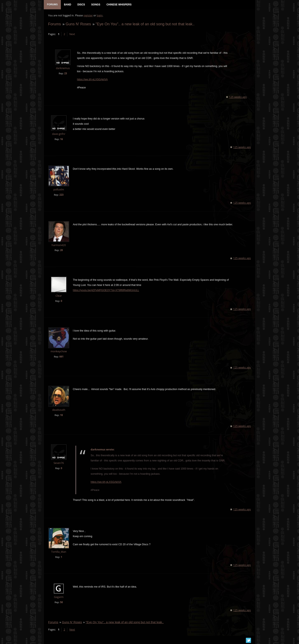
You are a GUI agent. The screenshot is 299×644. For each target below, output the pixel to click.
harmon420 (59, 245)
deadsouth (59, 410)
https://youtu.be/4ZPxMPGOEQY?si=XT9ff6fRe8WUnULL (106, 291)
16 (61, 139)
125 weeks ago (238, 97)
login (99, 16)
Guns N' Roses (78, 24)
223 (61, 195)
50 (61, 602)
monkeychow (59, 352)
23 (66, 74)
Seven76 (58, 463)
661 (61, 357)
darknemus (63, 69)
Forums (54, 24)
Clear (59, 296)
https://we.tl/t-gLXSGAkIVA (92, 80)
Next (72, 34)
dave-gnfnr (59, 134)
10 (61, 415)
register (88, 16)
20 (61, 251)
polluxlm (59, 190)
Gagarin (59, 597)
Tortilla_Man (59, 552)
